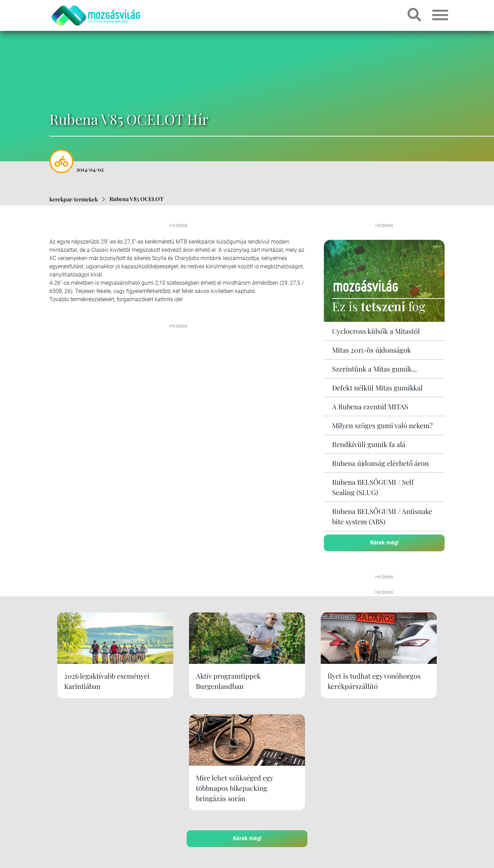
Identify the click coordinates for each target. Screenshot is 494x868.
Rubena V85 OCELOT (137, 199)
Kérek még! (384, 542)
